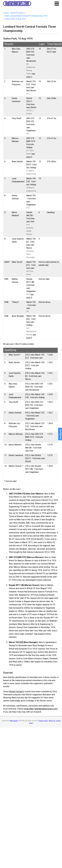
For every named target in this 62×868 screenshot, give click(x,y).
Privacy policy (43, 721)
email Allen (29, 709)
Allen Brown (14, 721)
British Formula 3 (17, 692)
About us (52, 721)
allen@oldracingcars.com (46, 709)
